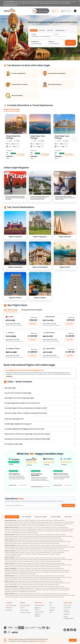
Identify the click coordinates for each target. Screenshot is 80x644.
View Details (21, 155)
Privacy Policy (67, 605)
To (56, 34)
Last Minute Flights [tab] (56, 517)
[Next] (74, 138)
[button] (75, 11)
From (33, 34)
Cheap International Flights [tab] (32, 310)
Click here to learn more (10, 5)
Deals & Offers (24, 610)
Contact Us (52, 608)
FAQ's (51, 612)
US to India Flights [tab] (27, 517)
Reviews (22, 608)
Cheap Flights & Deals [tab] (12, 517)
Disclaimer (67, 614)
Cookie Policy (67, 608)
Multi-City (50, 30)
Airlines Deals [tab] (68, 517)
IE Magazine (9, 608)
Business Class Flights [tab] (41, 517)
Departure (35, 42)
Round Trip (34, 30)
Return (51, 42)
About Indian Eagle (11, 605)
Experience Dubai (39, 605)
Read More (9, 376)
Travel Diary (9, 610)
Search (70, 43)
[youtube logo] (65, 630)
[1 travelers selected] (62, 30)
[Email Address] (33, 505)
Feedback (52, 610)
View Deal (32, 324)
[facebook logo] (72, 630)
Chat (51, 605)
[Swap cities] (53, 36)
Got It (73, 640)
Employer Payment (26, 612)
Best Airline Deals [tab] (11, 310)
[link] (15, 225)
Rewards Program (25, 605)
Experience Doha (39, 612)
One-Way (42, 30)
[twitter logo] (68, 630)
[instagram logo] (75, 630)
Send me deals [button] (68, 505)
